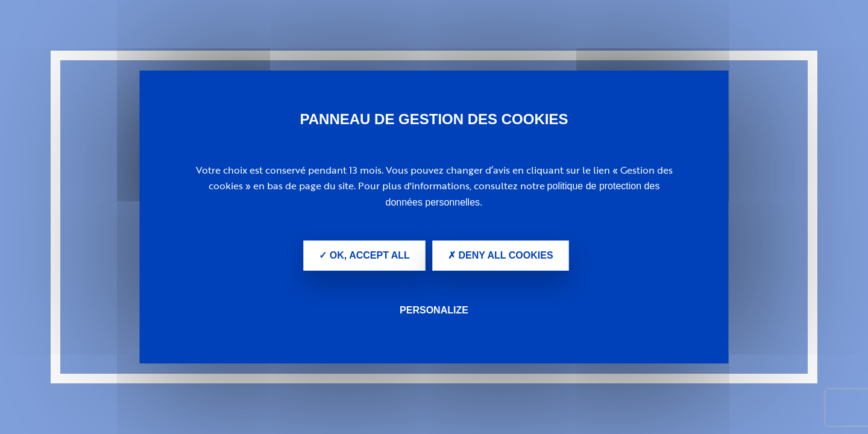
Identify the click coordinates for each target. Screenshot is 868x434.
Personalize (434, 310)
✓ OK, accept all (364, 255)
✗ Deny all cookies (501, 255)
